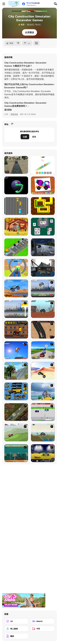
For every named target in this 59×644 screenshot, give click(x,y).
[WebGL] (43, 621)
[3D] (16, 621)
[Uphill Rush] (16, 371)
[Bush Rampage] (16, 453)
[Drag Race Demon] (43, 453)
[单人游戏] (16, 629)
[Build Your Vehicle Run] (16, 268)
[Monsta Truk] (16, 350)
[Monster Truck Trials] (43, 309)
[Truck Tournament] (16, 206)
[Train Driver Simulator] (16, 165)
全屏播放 (29, 32)
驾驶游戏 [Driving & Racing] (14, 114)
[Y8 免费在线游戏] (14, 4)
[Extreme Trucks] (43, 433)
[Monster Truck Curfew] (16, 330)
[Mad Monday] (43, 412)
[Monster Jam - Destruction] (43, 288)
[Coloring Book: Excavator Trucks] (43, 185)
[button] (8, 110)
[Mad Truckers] (43, 330)
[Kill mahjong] (43, 227)
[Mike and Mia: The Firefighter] (16, 227)
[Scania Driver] (16, 412)
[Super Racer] (43, 391)
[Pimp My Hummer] (16, 391)
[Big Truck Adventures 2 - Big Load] (16, 433)
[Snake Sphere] (16, 185)
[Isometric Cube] (43, 165)
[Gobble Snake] (43, 206)
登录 (34, 137)
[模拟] (16, 636)
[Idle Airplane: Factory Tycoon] (16, 247)
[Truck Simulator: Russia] (43, 247)
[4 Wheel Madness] (16, 288)
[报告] (27, 43)
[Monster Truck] (43, 371)
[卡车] (43, 629)
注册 (25, 137)
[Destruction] (16, 309)
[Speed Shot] (43, 350)
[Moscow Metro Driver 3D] (43, 268)
